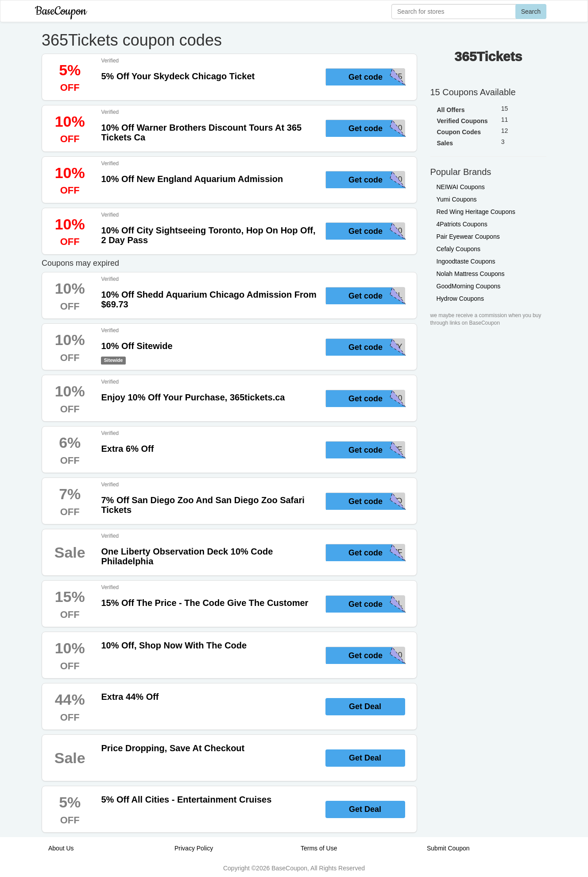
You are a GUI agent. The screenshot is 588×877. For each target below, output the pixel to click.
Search (531, 12)
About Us (61, 848)
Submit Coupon (448, 848)
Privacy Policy (194, 848)
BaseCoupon (61, 11)
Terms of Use (319, 848)
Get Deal (365, 706)
